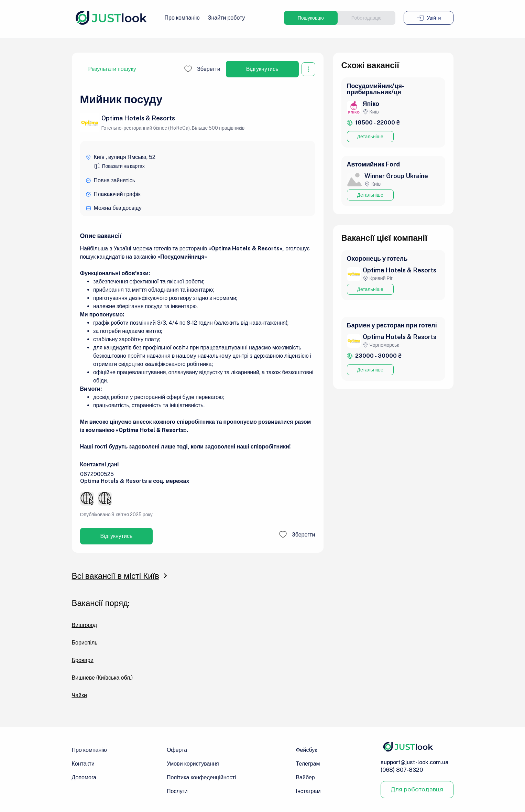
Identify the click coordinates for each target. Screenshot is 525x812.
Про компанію (182, 18)
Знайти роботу (227, 18)
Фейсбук (306, 750)
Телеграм (308, 764)
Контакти (83, 764)
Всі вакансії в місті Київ (116, 576)
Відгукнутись (262, 69)
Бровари (83, 660)
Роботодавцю (367, 18)
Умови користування (193, 764)
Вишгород (85, 625)
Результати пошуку (112, 69)
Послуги (177, 791)
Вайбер (305, 777)
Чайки (79, 695)
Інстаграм (308, 791)
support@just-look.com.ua (414, 762)
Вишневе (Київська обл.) (102, 678)
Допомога (84, 777)
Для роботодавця (417, 789)
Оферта (177, 750)
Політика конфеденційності (201, 777)
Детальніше (370, 137)
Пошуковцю (311, 18)
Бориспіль (85, 643)
